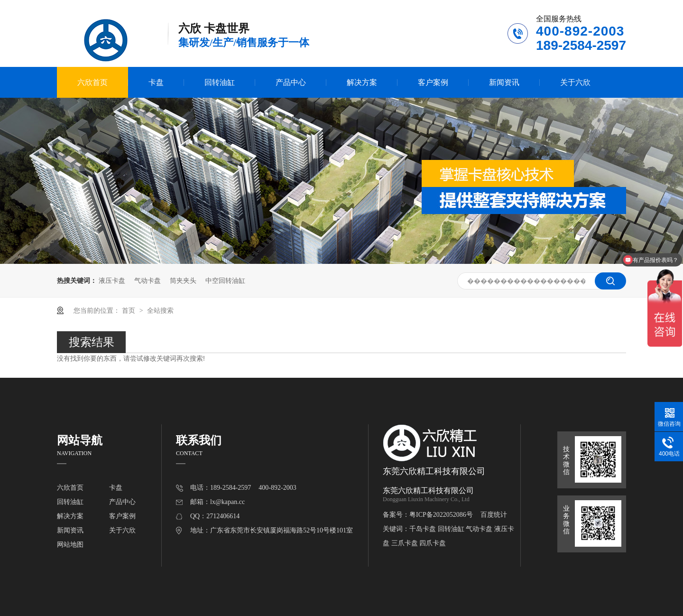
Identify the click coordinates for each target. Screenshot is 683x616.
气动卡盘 (148, 280)
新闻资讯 (504, 82)
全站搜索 (160, 310)
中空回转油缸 (225, 280)
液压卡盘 (112, 280)
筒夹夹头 (183, 280)
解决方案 (362, 82)
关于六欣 (575, 82)
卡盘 (156, 82)
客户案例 (433, 82)
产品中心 (291, 82)
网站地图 (70, 545)
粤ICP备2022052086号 (441, 515)
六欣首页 (92, 82)
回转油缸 (220, 82)
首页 (129, 310)
